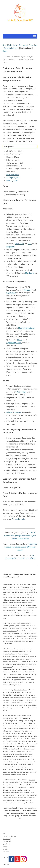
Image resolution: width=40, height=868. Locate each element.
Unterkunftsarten (8, 651)
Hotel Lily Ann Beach (20, 690)
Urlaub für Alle (7, 841)
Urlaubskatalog (13, 175)
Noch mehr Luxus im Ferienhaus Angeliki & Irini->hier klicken (21, 547)
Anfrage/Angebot (13, 178)
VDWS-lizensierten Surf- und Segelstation (19, 628)
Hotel (5, 51)
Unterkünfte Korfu (10, 45)
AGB (4, 834)
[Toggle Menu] (35, 36)
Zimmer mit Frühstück (28, 45)
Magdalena (11, 247)
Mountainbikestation (27, 328)
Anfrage (5, 847)
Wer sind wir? (7, 839)
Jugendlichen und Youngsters (24, 754)
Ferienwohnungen (11, 48)
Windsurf (28, 290)
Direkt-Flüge (21, 392)
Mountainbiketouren (15, 741)
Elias (30, 244)
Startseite (6, 56)
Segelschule (11, 293)
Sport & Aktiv (6, 844)
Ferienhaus (21, 654)
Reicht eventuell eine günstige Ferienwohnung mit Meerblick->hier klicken (20, 535)
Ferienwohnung (8, 657)
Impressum (6, 852)
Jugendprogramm (14, 343)
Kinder (20, 340)
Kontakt (5, 849)
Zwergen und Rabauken (23, 752)
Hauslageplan (12, 180)
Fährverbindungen (14, 412)
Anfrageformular (19, 519)
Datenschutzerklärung (9, 836)
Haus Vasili (19, 244)
